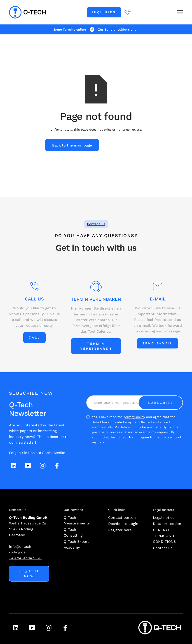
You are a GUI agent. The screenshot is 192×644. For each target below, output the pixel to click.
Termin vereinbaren (96, 346)
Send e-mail (158, 343)
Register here (120, 530)
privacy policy (134, 417)
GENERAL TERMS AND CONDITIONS (164, 536)
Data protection (167, 524)
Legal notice (164, 518)
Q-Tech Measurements (77, 520)
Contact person (122, 518)
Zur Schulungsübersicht (117, 29)
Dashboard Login (123, 524)
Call (34, 337)
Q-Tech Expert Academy (76, 544)
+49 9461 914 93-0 (25, 558)
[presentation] (149, 457)
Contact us (96, 224)
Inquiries (104, 12)
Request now (29, 574)
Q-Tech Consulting (73, 532)
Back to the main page (72, 145)
